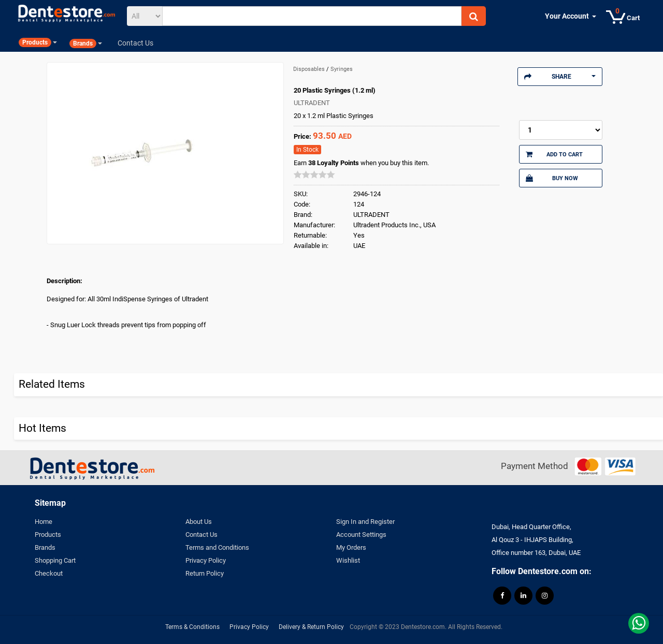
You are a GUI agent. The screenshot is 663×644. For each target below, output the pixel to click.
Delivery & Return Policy (311, 627)
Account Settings (361, 535)
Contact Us (201, 535)
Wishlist (348, 560)
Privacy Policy (206, 560)
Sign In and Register (365, 522)
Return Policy (205, 573)
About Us (199, 522)
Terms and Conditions (217, 547)
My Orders (351, 547)
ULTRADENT (312, 103)
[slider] (314, 174)
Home (44, 522)
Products (48, 535)
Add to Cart (554, 154)
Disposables (310, 69)
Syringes (342, 69)
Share (560, 77)
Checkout (49, 573)
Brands (45, 547)
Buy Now (552, 178)
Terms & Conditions (192, 627)
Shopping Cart (55, 560)
